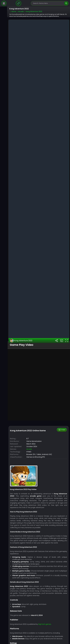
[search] (66, 3)
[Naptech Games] (19, 3)
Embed (62, 411)
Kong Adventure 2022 (21, 322)
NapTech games (45, 605)
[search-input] (48, 3)
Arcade (29, 431)
